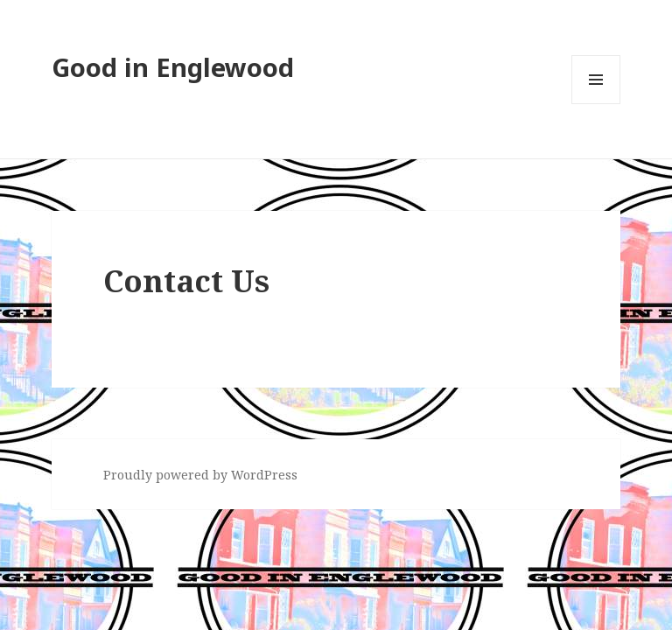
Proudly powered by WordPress (200, 475)
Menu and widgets (596, 104)
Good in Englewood (173, 67)
